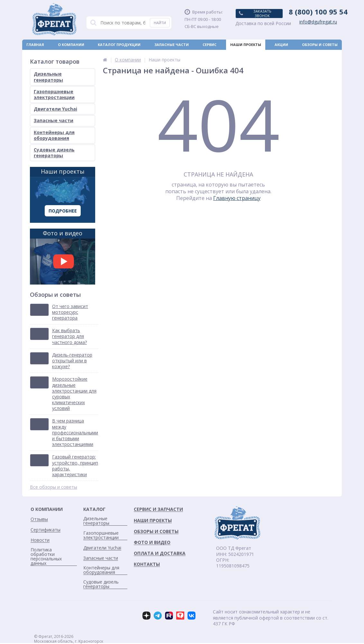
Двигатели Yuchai (55, 109)
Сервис (209, 45)
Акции (281, 45)
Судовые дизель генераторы (54, 153)
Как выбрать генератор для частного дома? (69, 336)
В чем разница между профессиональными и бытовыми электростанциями (75, 433)
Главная (35, 45)
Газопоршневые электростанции (54, 94)
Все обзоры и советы (54, 487)
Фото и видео (63, 257)
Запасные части (172, 45)
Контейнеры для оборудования (54, 135)
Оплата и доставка (47, 55)
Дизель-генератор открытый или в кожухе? (72, 361)
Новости (192, 55)
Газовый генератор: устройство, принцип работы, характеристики (75, 466)
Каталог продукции (119, 45)
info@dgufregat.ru (318, 22)
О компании (71, 45)
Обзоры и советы (320, 45)
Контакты (327, 55)
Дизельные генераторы (48, 77)
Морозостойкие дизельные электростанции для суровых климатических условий (74, 394)
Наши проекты (246, 45)
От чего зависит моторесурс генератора (70, 312)
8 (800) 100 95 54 (318, 12)
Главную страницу (237, 198)
